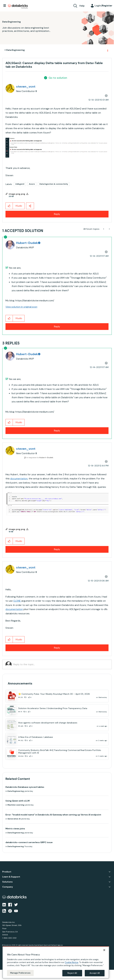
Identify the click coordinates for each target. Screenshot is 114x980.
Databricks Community (18, 6)
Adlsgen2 (20, 184)
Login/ (103, 6)
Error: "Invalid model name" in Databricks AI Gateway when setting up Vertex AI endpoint (53, 815)
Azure (32, 184)
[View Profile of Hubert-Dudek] (28, 243)
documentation (19, 479)
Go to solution (58, 78)
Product (7, 872)
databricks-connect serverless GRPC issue (29, 842)
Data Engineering (15, 50)
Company (8, 887)
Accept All (95, 973)
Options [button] (107, 50)
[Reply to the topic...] (61, 664)
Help (82, 6)
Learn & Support (11, 877)
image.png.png (17, 194)
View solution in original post (21, 307)
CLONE (17, 601)
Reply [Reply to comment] (57, 326)
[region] (56, 962)
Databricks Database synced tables (25, 787)
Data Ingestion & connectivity (54, 184)
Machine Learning (16, 805)
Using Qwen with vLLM (18, 801)
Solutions (7, 882)
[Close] (104, 950)
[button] (57, 148)
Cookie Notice (72, 962)
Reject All (72, 973)
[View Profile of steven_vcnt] (26, 86)
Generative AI (14, 819)
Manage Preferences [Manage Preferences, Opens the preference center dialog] (20, 973)
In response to (40, 458)
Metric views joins (15, 829)
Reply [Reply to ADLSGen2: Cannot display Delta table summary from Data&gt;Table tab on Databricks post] (57, 214)
